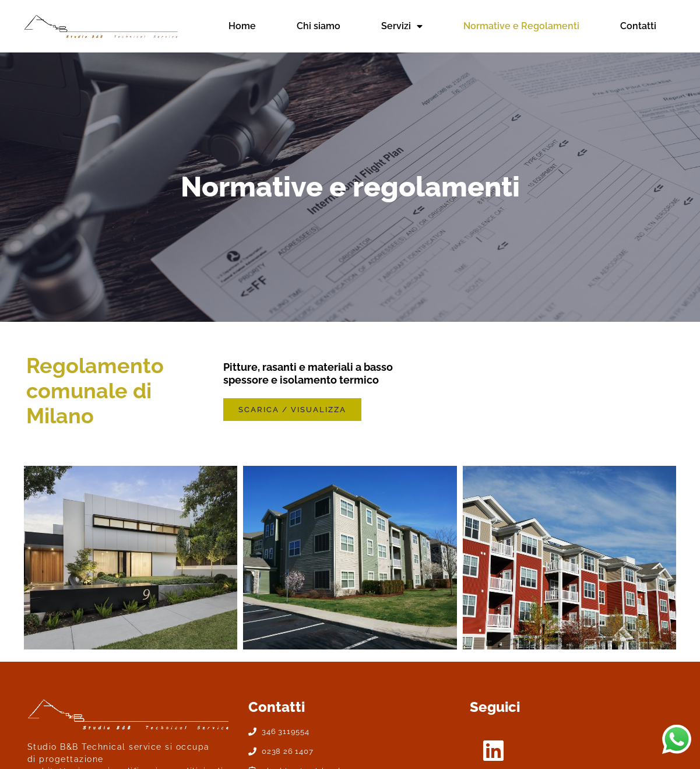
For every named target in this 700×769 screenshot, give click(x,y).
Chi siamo (319, 26)
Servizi (402, 26)
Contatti (638, 26)
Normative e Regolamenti (521, 26)
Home (242, 26)
